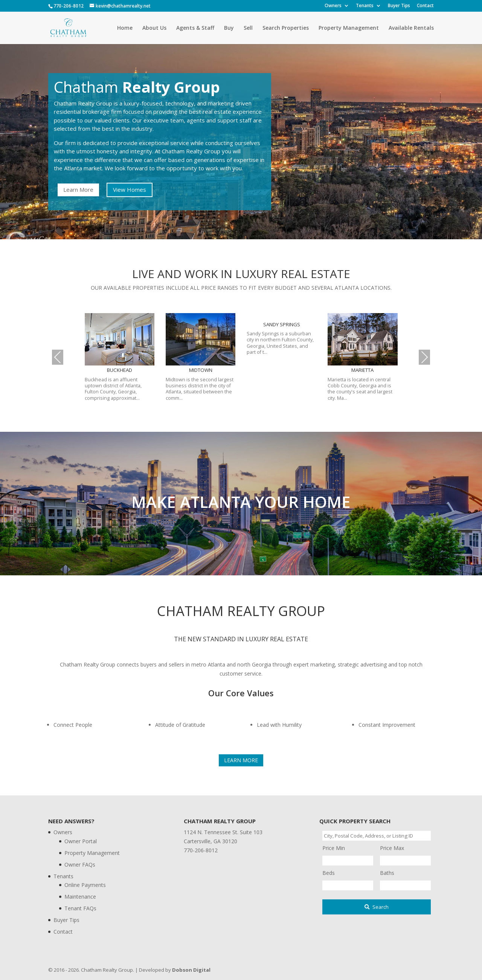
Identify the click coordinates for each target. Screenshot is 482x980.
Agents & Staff (195, 28)
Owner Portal (81, 841)
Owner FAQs (80, 865)
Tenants (365, 6)
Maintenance (80, 897)
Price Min (334, 848)
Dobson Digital (191, 970)
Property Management (349, 28)
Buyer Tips (399, 6)
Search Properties (286, 28)
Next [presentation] (424, 357)
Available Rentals (411, 28)
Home (125, 28)
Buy (229, 28)
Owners (333, 6)
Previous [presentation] (58, 357)
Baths (387, 873)
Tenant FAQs (80, 908)
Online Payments (85, 885)
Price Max (392, 848)
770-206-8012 (69, 6)
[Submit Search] (377, 907)
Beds (329, 873)
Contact (425, 6)
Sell (248, 28)
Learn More (78, 190)
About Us (154, 28)
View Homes (130, 190)
